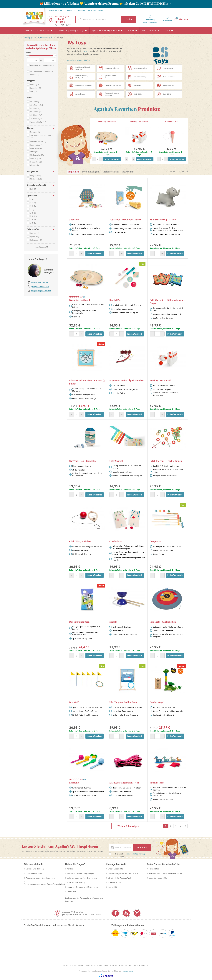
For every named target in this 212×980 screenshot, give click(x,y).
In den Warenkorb (112, 159)
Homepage (29, 38)
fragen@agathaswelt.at (41, 291)
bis (55, 56)
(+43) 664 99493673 (60, 21)
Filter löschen (41, 247)
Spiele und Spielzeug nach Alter (107, 31)
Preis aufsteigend (91, 172)
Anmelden (142, 848)
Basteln (132, 31)
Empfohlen (73, 172)
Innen (86, 51)
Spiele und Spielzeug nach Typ (72, 31)
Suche (129, 19)
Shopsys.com (128, 971)
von (28, 56)
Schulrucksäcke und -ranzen (39, 31)
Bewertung (128, 172)
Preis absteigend (111, 172)
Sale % (169, 31)
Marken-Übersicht (45, 38)
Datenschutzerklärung (136, 854)
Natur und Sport (151, 31)
